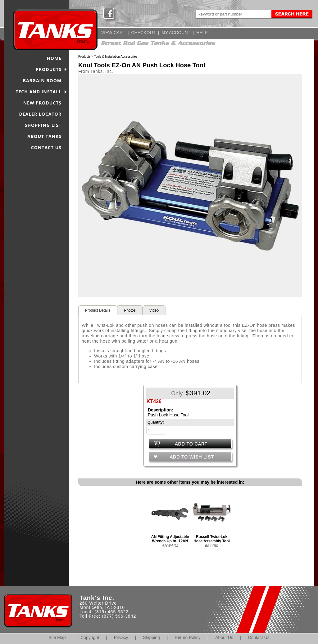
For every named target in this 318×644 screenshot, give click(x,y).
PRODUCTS (49, 69)
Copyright (90, 637)
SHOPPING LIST (43, 125)
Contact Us (259, 637)
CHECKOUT (143, 33)
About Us (224, 637)
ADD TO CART (191, 444)
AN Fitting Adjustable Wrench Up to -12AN (170, 539)
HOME (54, 58)
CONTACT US (46, 147)
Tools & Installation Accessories (116, 57)
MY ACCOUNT (176, 33)
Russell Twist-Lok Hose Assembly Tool (212, 539)
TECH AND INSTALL (39, 92)
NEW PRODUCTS (42, 103)
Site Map (57, 637)
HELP (202, 33)
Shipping (151, 637)
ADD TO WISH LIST (191, 457)
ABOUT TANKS (44, 136)
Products (84, 57)
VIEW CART (113, 33)
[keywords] (233, 14)
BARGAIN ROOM (42, 80)
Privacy (121, 637)
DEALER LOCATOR (40, 114)
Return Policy (187, 637)
